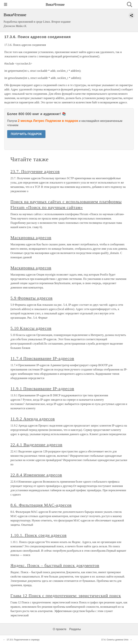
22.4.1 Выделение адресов (36, 445)
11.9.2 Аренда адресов (33, 419)
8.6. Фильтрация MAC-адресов (41, 505)
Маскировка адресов (31, 238)
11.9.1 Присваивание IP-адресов (42, 389)
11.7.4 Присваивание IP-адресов (42, 358)
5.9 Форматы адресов (32, 298)
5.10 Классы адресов (31, 328)
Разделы (75, 629)
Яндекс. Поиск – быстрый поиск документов (55, 565)
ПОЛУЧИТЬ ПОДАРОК (26, 134)
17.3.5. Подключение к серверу (23, 640)
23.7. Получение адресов (35, 171)
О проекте (60, 629)
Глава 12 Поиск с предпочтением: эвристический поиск (66, 596)
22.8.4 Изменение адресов (36, 475)
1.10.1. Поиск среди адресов (39, 535)
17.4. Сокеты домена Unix (115, 640)
